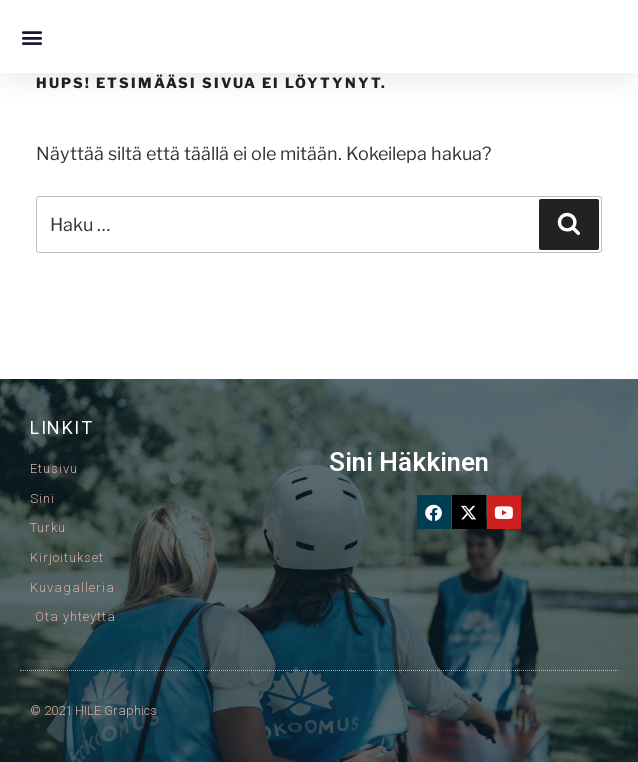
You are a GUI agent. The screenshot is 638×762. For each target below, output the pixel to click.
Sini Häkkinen (409, 462)
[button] (31, 36)
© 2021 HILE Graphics (93, 710)
